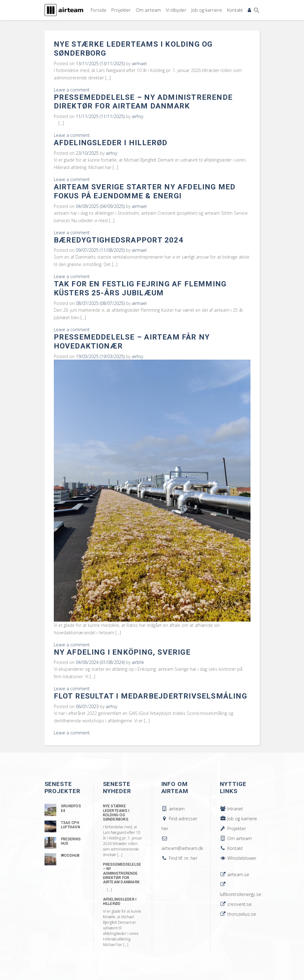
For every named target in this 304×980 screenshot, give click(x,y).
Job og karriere (207, 10)
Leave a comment (72, 90)
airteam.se (235, 874)
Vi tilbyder (176, 10)
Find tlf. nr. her (179, 858)
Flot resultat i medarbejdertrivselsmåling (150, 696)
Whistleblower (238, 858)
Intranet (231, 809)
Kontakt (235, 10)
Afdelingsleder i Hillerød (111, 143)
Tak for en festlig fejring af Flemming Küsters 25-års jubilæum (140, 288)
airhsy (137, 116)
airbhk (138, 662)
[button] (257, 10)
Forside (98, 10)
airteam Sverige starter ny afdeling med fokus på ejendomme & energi (145, 191)
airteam (173, 809)
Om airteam (148, 10)
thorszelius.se (238, 914)
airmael (139, 63)
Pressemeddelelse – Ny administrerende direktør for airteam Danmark (143, 102)
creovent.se (236, 904)
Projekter (121, 10)
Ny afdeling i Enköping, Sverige (122, 652)
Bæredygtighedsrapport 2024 (119, 240)
